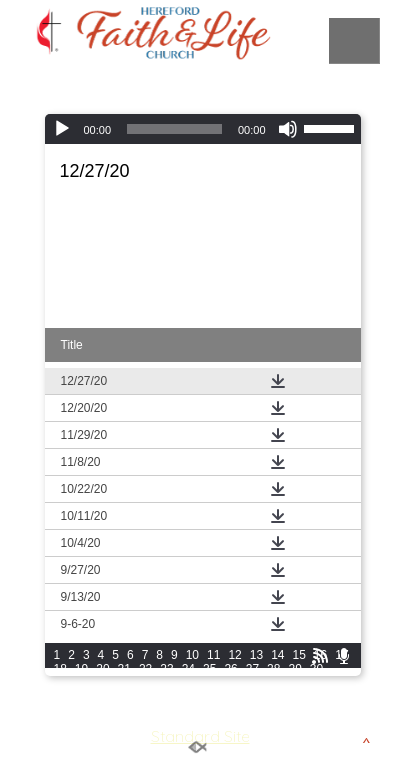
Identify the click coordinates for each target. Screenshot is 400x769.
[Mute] (288, 129)
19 (81, 669)
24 (188, 669)
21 (124, 669)
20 (102, 669)
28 (273, 669)
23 (166, 669)
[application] (203, 129)
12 (234, 655)
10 (192, 655)
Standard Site (200, 736)
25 (209, 669)
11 (213, 655)
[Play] (62, 129)
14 (277, 655)
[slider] (174, 129)
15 (298, 655)
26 (230, 669)
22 (145, 669)
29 (294, 669)
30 (316, 669)
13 (256, 655)
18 (60, 669)
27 (252, 669)
